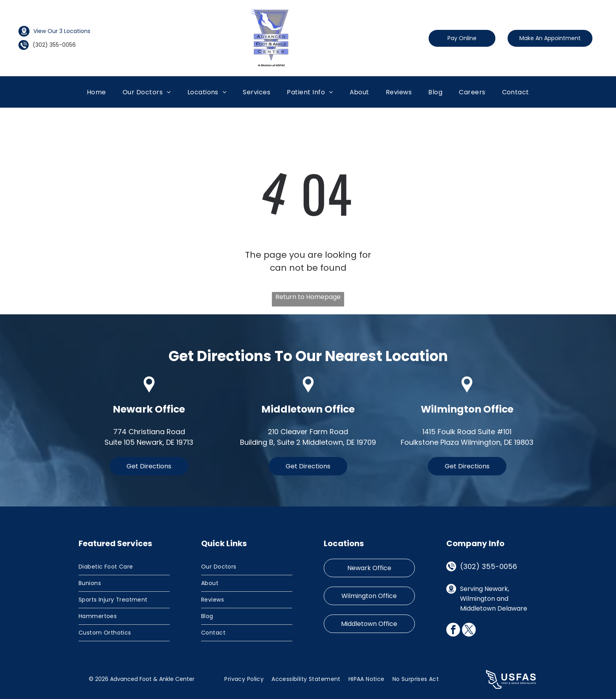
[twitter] (469, 631)
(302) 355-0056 (489, 566)
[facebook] (453, 631)
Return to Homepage (308, 297)
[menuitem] (96, 92)
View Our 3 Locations (62, 31)
